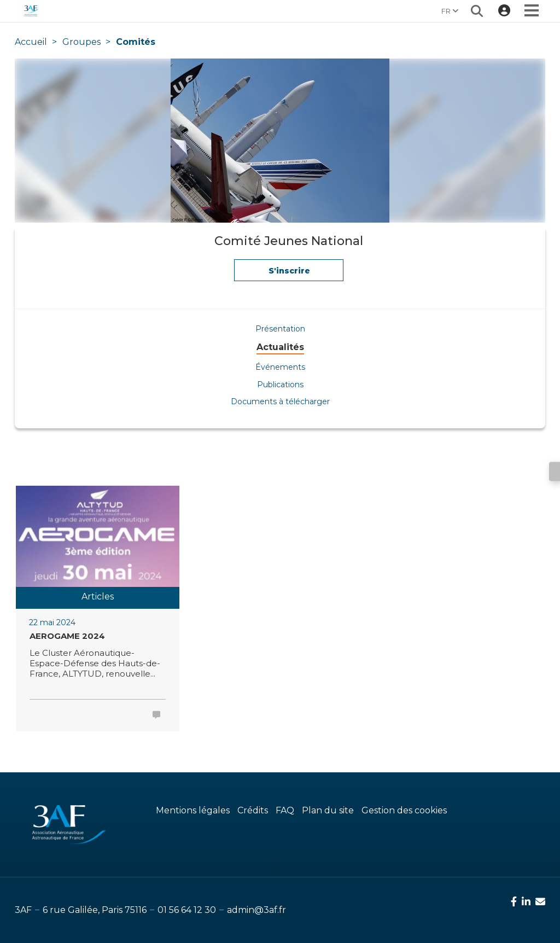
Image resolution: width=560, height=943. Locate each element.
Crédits (253, 810)
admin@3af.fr (256, 910)
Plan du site (328, 810)
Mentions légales (193, 810)
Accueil (31, 42)
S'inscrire (289, 273)
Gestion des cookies (404, 810)
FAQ (285, 810)
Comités (136, 42)
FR (450, 11)
